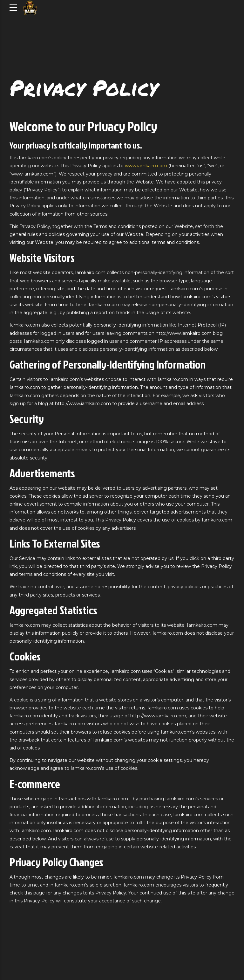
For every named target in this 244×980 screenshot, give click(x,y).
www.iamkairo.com (146, 166)
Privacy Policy (84, 87)
